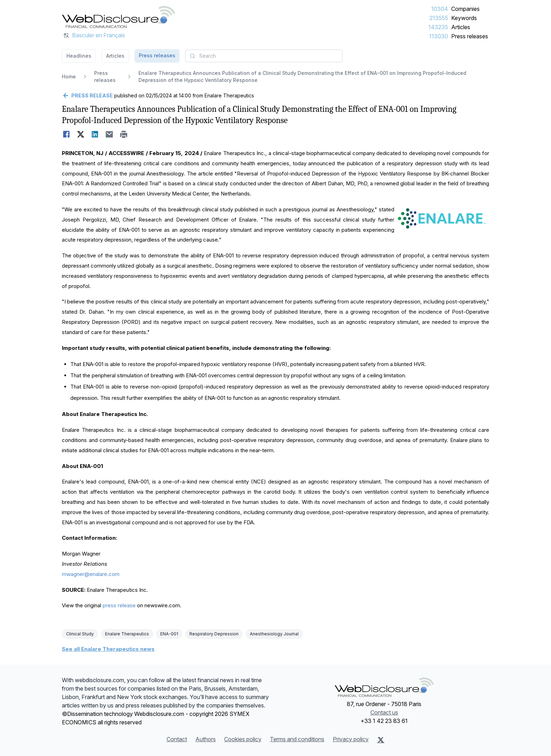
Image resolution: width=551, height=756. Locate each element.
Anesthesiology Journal (274, 634)
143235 (438, 27)
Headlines (79, 56)
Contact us (384, 712)
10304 (440, 9)
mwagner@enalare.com (91, 574)
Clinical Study (80, 634)
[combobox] (264, 56)
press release (119, 605)
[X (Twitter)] (381, 740)
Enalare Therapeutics (127, 634)
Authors (206, 739)
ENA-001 (169, 634)
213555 (439, 18)
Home (69, 76)
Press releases (470, 36)
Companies (465, 9)
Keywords (464, 18)
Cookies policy (243, 739)
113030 (439, 36)
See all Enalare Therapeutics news (108, 649)
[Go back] (87, 96)
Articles (461, 27)
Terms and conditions (297, 739)
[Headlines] (118, 17)
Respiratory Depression (214, 634)
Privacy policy (351, 739)
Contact (177, 739)
